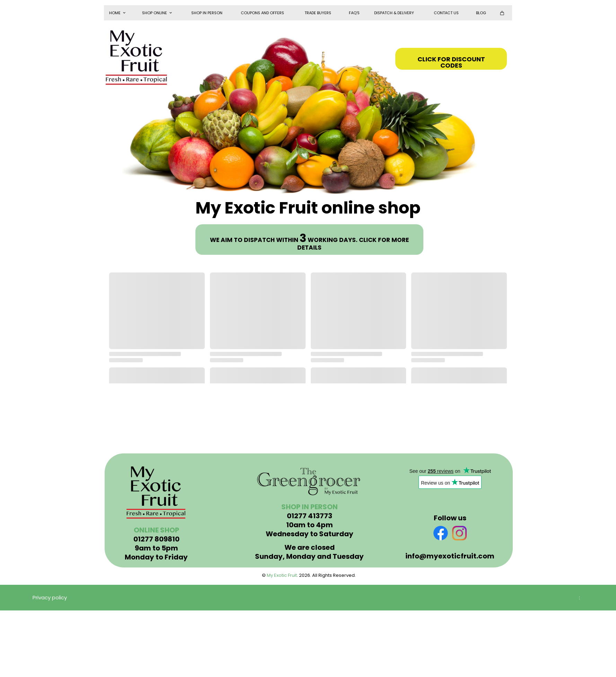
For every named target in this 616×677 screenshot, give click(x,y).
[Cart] (504, 13)
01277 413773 (310, 516)
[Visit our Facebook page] (441, 533)
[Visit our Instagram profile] (459, 533)
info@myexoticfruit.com (450, 556)
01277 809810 (156, 539)
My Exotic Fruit (282, 575)
